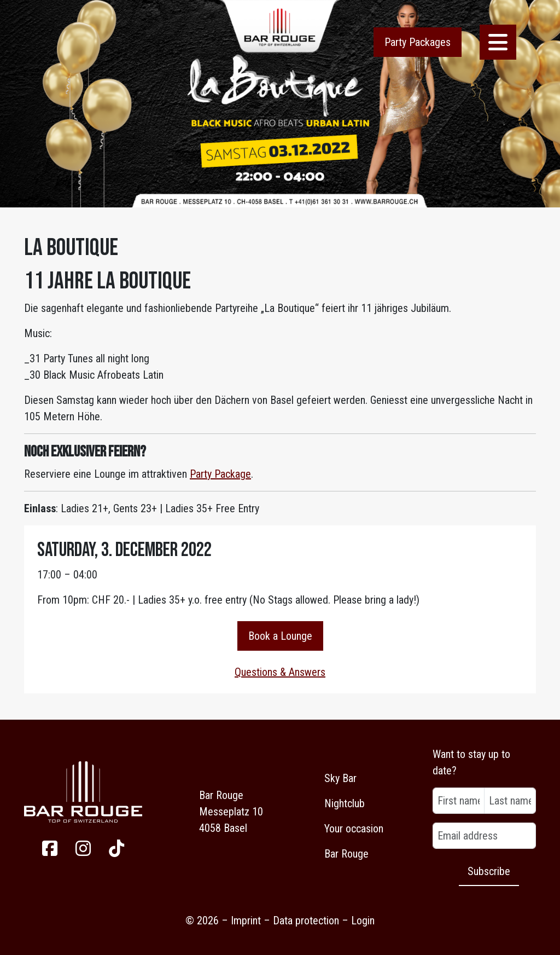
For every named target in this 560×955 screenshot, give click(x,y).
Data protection (306, 921)
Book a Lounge (280, 636)
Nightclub (345, 803)
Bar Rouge (346, 854)
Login (363, 921)
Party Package (220, 474)
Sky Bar (340, 778)
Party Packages (418, 42)
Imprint (246, 921)
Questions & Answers (280, 672)
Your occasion (354, 829)
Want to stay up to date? (471, 762)
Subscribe (489, 871)
